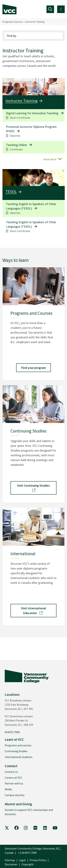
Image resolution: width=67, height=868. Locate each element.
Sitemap (10, 860)
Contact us (11, 772)
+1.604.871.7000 (27, 853)
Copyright (28, 864)
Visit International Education (33, 611)
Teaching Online (16, 145)
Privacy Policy (38, 860)
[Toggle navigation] (50, 9)
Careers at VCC (13, 778)
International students (19, 757)
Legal (22, 860)
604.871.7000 (12, 732)
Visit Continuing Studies (33, 488)
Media (8, 789)
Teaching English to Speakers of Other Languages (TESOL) (31, 206)
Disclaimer (11, 864)
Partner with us (14, 783)
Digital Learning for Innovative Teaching (32, 113)
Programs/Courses (12, 22)
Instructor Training (35, 22)
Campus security (15, 795)
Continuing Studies (16, 751)
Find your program (33, 368)
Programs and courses (18, 745)
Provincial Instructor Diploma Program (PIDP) (31, 129)
